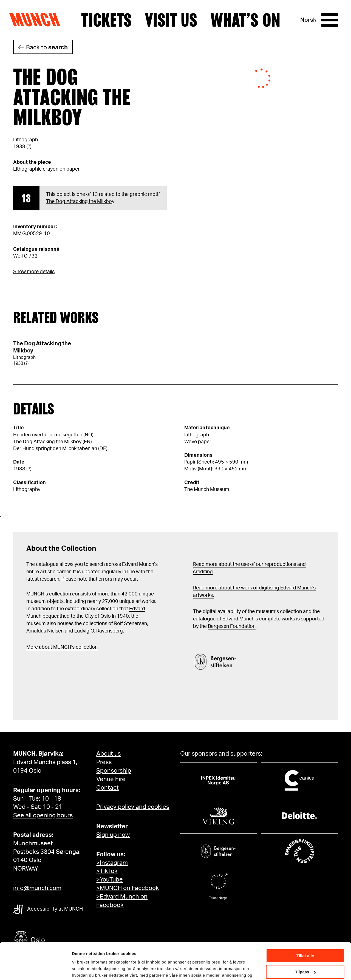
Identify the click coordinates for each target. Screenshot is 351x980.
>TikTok (107, 871)
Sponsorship (114, 771)
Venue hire (111, 779)
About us (108, 754)
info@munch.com (37, 888)
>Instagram (112, 863)
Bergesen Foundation (232, 626)
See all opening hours (43, 815)
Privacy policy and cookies (133, 807)
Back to (47, 47)
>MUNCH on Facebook (128, 888)
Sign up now (113, 835)
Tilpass (305, 937)
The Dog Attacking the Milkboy (80, 202)
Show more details (34, 272)
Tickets (106, 20)
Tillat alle (305, 921)
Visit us (171, 20)
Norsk (308, 20)
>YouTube (110, 880)
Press (104, 762)
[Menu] (330, 20)
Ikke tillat (305, 954)
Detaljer (80, 969)
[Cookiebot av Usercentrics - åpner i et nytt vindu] (36, 969)
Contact (107, 788)
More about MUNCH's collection (62, 647)
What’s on (245, 20)
